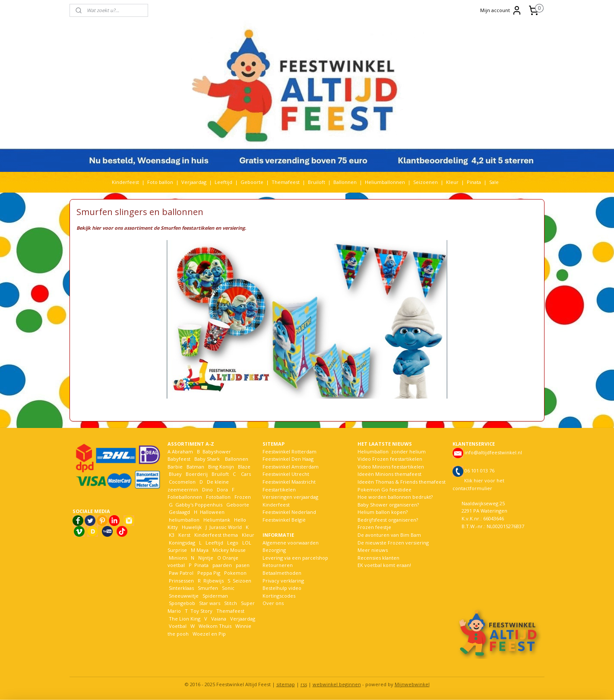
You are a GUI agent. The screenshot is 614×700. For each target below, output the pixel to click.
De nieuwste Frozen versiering (393, 543)
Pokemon (235, 573)
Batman (195, 467)
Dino (207, 489)
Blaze (244, 467)
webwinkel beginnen (337, 684)
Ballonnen (345, 182)
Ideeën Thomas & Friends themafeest (402, 482)
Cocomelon (182, 482)
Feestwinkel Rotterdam (290, 451)
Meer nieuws (373, 550)
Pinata (474, 182)
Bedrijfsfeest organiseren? (388, 520)
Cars (246, 474)
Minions (177, 558)
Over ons (273, 603)
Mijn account (501, 10)
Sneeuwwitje (184, 596)
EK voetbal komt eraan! (384, 565)
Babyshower (217, 451)
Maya (203, 550)
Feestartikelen (279, 489)
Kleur (452, 182)
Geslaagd (179, 512)
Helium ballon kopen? (383, 512)
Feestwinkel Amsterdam (291, 467)
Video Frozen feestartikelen (390, 459)
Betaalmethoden (282, 573)
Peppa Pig (209, 573)
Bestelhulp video (282, 588)
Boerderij (197, 474)
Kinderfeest (125, 182)
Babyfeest (179, 459)
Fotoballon (218, 497)
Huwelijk (192, 527)
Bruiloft (316, 182)
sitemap (286, 684)
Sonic (228, 588)
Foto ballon (160, 182)
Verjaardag (194, 182)
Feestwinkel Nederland (289, 512)
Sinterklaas (181, 588)
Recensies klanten (378, 558)
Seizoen (242, 581)
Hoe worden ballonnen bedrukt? (395, 497)
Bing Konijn (221, 467)
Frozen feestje (374, 527)
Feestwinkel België (284, 520)
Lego (231, 543)
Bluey (175, 474)
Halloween (212, 512)
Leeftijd (223, 182)
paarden (222, 565)
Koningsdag (181, 543)
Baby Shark (207, 459)
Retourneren (278, 565)
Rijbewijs (214, 581)
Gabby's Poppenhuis (198, 505)
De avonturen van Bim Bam (389, 535)
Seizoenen (426, 182)
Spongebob (182, 603)
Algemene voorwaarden (291, 543)
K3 (171, 535)
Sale (494, 182)
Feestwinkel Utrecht (286, 474)
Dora (222, 489)
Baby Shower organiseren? (388, 505)
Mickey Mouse (229, 550)
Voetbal (177, 626)
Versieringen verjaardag (290, 497)
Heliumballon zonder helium (392, 451)
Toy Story (201, 611)
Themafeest (286, 182)
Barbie (175, 467)
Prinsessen (181, 581)
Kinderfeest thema (216, 535)
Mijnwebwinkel (412, 684)
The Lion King (184, 619)
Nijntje (205, 558)
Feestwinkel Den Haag (288, 459)
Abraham (182, 451)
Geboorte (252, 182)
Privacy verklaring (283, 581)
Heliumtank (217, 520)
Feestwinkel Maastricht (289, 482)
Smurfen (208, 588)
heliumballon (184, 520)
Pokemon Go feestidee (385, 489)
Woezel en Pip (209, 634)
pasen (243, 565)
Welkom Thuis (215, 626)
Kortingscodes (279, 596)
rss (304, 684)
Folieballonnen (185, 497)
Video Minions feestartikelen (391, 467)
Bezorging (274, 550)
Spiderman (215, 596)
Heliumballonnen (385, 182)
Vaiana (219, 619)
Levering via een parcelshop (295, 558)
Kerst (184, 535)
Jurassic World (226, 527)
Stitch (231, 603)
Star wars (210, 603)
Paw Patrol (180, 573)
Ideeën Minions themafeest (389, 474)
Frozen (243, 497)
